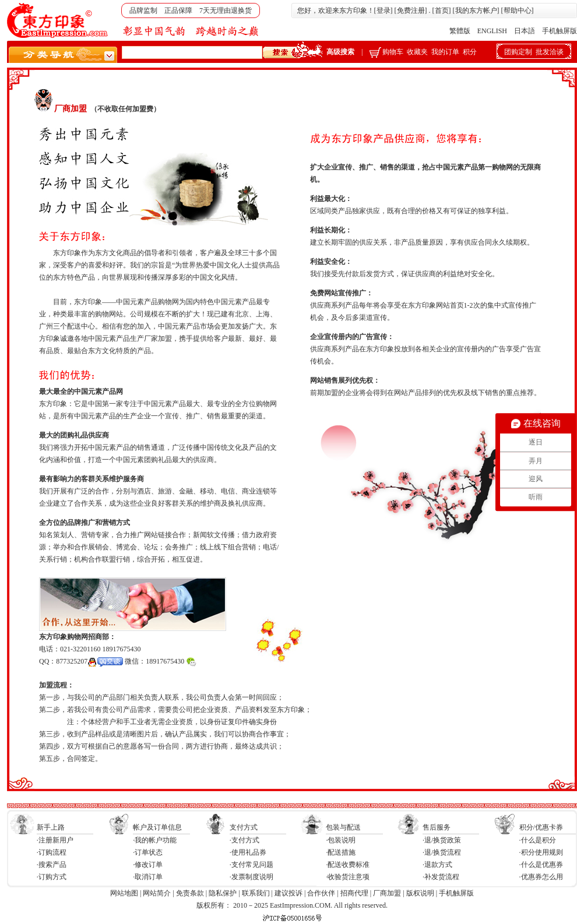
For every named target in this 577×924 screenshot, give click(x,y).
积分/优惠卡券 (541, 827)
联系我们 (256, 893)
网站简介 (157, 893)
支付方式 (244, 827)
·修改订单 (148, 865)
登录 (384, 10)
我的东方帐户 (476, 10)
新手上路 (51, 827)
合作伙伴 (321, 893)
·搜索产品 (52, 865)
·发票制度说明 (251, 877)
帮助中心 (518, 10)
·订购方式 (52, 877)
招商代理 (354, 893)
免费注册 (411, 10)
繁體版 (460, 31)
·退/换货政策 (442, 840)
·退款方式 (437, 865)
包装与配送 (343, 827)
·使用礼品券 (248, 852)
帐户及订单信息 (157, 827)
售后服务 (437, 827)
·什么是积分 (538, 840)
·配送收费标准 (348, 865)
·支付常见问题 (251, 865)
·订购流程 (52, 852)
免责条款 (190, 893)
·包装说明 (341, 840)
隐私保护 (223, 893)
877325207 (89, 661)
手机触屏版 (560, 31)
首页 (442, 10)
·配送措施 (341, 852)
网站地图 (124, 893)
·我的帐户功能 (155, 840)
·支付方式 (244, 840)
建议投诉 (288, 893)
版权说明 (420, 893)
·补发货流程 (441, 877)
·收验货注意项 (348, 877)
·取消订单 (148, 877)
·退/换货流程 (442, 852)
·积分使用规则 (541, 852)
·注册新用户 (55, 840)
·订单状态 (148, 852)
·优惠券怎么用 (541, 877)
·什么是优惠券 (541, 865)
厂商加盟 (387, 893)
